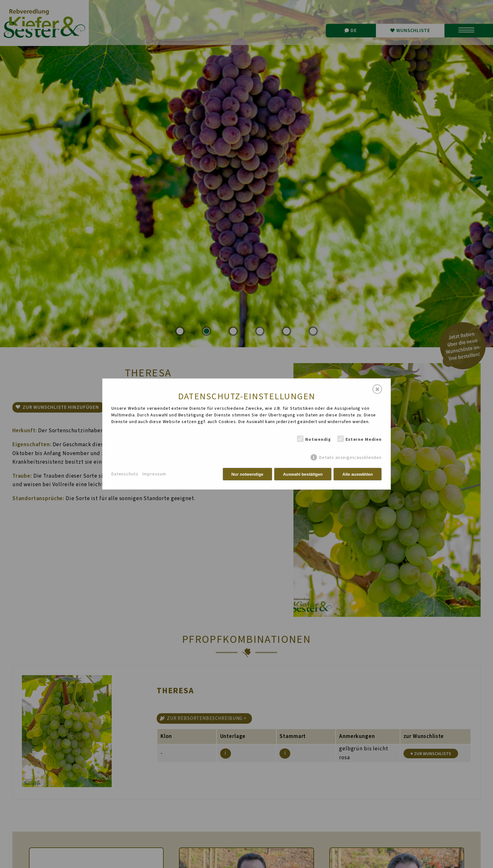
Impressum (154, 474)
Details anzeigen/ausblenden (350, 457)
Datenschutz (125, 474)
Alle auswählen (358, 474)
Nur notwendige (247, 474)
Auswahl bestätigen (303, 474)
